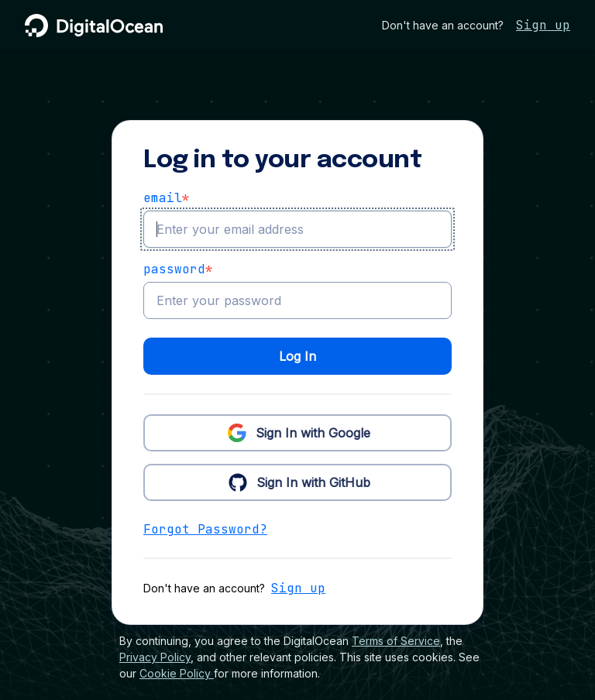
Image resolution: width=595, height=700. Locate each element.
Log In (297, 356)
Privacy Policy (155, 657)
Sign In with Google (297, 432)
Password (178, 269)
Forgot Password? (205, 529)
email (167, 198)
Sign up (543, 25)
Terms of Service (396, 641)
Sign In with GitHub (298, 482)
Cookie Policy (177, 673)
